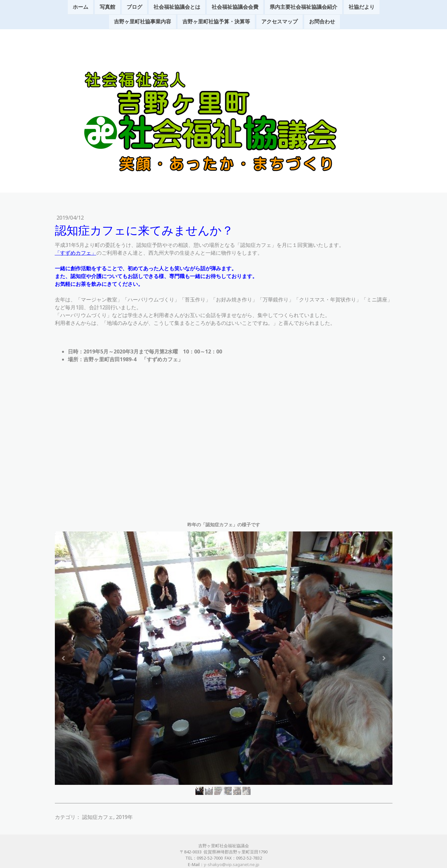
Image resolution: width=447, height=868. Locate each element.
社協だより (362, 7)
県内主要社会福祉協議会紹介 (304, 7)
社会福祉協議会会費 (235, 7)
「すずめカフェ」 (76, 253)
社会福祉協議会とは (177, 7)
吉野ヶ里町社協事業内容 (143, 22)
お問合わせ (322, 22)
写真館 (107, 7)
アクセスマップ (279, 22)
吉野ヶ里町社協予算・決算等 (216, 22)
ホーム (81, 7)
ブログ (134, 7)
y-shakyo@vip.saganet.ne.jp (232, 864)
